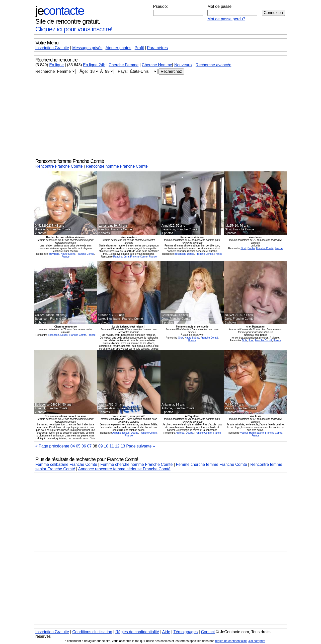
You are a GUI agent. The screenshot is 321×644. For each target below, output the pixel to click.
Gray (181, 338)
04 (73, 446)
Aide (166, 632)
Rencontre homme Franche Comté (117, 166)
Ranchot (118, 257)
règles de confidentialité (231, 641)
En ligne (56, 65)
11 (112, 446)
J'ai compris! (257, 641)
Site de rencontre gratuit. (68, 21)
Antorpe (180, 433)
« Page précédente (52, 446)
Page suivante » (141, 446)
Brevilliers (54, 254)
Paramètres (157, 48)
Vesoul (244, 433)
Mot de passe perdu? (226, 19)
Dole (245, 340)
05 (78, 446)
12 (117, 446)
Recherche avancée (213, 65)
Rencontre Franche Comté (59, 166)
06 (84, 446)
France (66, 257)
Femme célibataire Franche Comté (66, 464)
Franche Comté (85, 254)
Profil (139, 48)
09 (101, 446)
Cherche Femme (124, 65)
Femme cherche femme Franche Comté (212, 464)
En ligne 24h (94, 65)
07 (89, 446)
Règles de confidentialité (137, 632)
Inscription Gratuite (52, 48)
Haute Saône (68, 254)
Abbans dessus (121, 433)
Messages (87, 48)
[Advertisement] (160, 116)
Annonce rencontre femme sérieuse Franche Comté (124, 469)
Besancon (180, 254)
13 (123, 446)
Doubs (191, 254)
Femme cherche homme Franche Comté (136, 464)
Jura (126, 257)
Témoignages (185, 632)
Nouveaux (183, 65)
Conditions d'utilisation (92, 632)
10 (106, 446)
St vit (243, 248)
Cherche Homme (157, 65)
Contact (208, 632)
